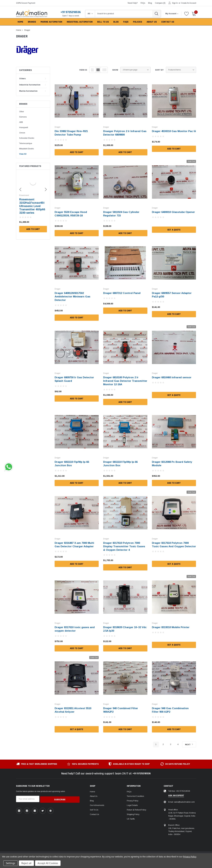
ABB (21, 122)
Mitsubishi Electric (27, 149)
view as (83, 70)
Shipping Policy (133, 813)
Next (189, 743)
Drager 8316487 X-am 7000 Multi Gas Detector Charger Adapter (76, 543)
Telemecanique (26, 143)
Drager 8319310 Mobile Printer (172, 626)
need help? (133, 3)
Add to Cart (33, 229)
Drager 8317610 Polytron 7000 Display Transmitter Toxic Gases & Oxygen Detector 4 (125, 545)
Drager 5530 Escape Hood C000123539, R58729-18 (72, 214)
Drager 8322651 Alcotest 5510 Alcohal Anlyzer (74, 708)
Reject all (26, 863)
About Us (94, 795)
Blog (92, 799)
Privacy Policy (133, 799)
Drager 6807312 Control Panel (123, 293)
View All (23, 154)
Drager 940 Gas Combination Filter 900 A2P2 (171, 708)
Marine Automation (28, 91)
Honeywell (24, 128)
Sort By (159, 70)
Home (92, 790)
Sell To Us (94, 808)
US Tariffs (131, 817)
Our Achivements (97, 804)
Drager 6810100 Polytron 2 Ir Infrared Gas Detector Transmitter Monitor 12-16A (122, 380)
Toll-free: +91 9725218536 (179, 790)
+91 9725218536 (71, 12)
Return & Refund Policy (136, 808)
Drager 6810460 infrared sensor (173, 377)
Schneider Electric (27, 138)
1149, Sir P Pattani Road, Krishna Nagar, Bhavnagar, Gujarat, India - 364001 (182, 814)
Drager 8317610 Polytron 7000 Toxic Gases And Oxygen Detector (171, 545)
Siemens (23, 117)
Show (115, 70)
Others (22, 79)
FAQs (143, 3)
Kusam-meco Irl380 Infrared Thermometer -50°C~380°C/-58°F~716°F (33, 206)
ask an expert (176, 794)
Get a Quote (174, 233)
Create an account (189, 3)
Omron (22, 133)
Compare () (160, 3)
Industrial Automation (30, 85)
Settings (11, 863)
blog (150, 3)
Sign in (175, 3)
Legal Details (132, 804)
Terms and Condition (135, 795)
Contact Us (94, 813)
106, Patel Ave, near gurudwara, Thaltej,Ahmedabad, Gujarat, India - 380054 (181, 830)
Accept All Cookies (48, 863)
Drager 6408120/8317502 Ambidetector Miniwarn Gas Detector (73, 296)
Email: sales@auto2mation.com (182, 800)
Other (22, 112)
